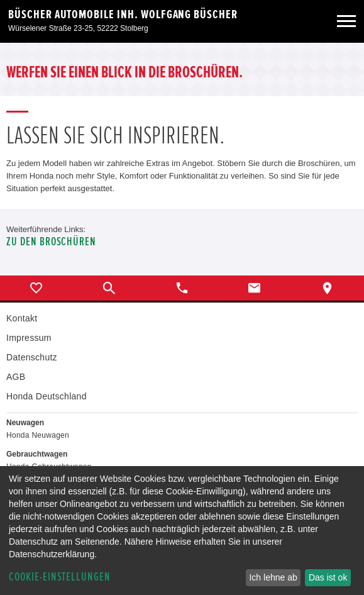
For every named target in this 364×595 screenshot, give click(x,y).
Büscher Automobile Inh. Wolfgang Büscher (123, 14)
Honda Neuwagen (38, 435)
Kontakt (22, 318)
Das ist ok (328, 577)
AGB (16, 377)
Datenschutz (32, 357)
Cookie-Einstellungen (60, 577)
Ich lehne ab (273, 577)
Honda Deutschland (47, 396)
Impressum (29, 338)
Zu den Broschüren (51, 242)
